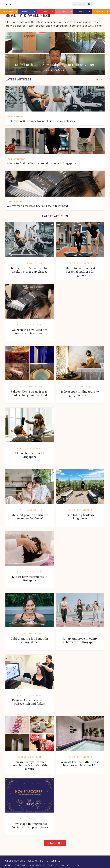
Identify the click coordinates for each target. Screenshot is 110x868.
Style (80, 634)
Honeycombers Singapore (42, 4)
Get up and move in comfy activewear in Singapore (80, 640)
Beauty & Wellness (30, 325)
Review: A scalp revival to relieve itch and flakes (30, 702)
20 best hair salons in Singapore (30, 455)
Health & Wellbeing (30, 263)
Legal (78, 865)
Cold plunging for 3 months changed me (30, 640)
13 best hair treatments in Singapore (30, 578)
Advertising (37, 865)
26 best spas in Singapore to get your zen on (80, 393)
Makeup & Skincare (30, 757)
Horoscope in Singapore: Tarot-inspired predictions (30, 825)
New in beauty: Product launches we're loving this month (30, 765)
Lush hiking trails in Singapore (80, 517)
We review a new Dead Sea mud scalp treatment (30, 331)
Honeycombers (24, 861)
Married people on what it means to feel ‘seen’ (30, 517)
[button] (16, 11)
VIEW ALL (100, 80)
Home (8, 865)
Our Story (21, 865)
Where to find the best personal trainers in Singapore (80, 272)
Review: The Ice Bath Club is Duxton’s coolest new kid (80, 764)
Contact (66, 865)
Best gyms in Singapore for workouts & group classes (30, 270)
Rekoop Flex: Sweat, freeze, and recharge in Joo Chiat (30, 393)
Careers (53, 865)
